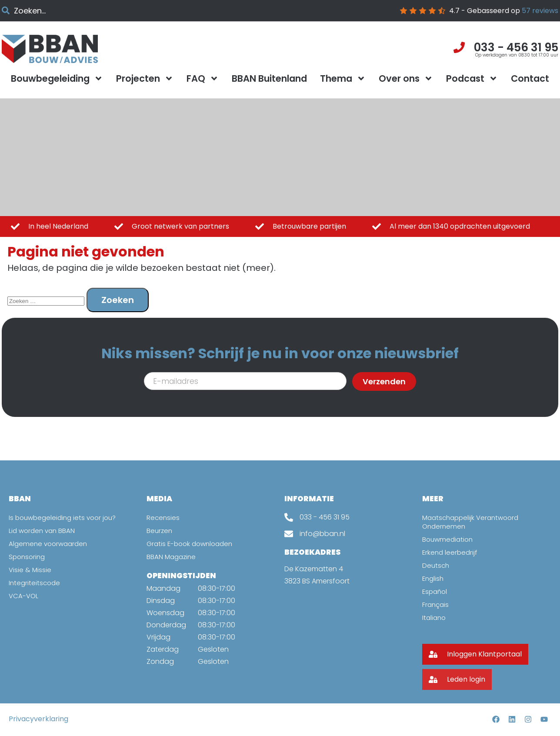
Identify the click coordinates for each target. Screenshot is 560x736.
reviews (540, 11)
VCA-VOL (24, 596)
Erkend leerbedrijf (451, 552)
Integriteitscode (35, 583)
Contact (530, 78)
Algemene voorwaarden (50, 544)
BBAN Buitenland (269, 78)
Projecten (145, 78)
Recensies (163, 518)
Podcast (472, 78)
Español (436, 591)
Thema (343, 78)
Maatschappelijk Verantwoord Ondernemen (473, 522)
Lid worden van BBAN (43, 531)
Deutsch (436, 565)
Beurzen (160, 531)
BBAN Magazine (172, 557)
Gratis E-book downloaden (192, 544)
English (434, 578)
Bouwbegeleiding (57, 78)
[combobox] (88, 11)
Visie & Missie (30, 570)
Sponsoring (28, 557)
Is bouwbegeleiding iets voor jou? (65, 518)
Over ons (406, 78)
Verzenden (384, 381)
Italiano (435, 618)
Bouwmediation (449, 539)
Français (436, 604)
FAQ (203, 78)
